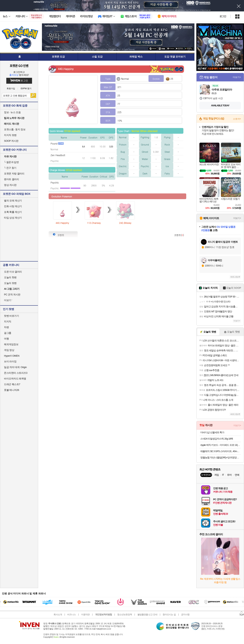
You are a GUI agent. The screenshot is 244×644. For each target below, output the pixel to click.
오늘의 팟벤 (10, 283)
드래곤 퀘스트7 (12, 384)
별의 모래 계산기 (13, 201)
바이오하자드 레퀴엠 (15, 379)
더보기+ (237, 77)
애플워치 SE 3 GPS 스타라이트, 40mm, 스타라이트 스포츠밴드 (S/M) (221, 451)
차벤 (6, 327)
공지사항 (185, 615)
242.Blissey (125, 223)
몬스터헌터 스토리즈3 (16, 373)
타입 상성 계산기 (13, 218)
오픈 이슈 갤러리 (13, 272)
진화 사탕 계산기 (13, 206)
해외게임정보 (11, 344)
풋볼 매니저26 (12, 390)
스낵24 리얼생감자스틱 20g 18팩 (217, 439)
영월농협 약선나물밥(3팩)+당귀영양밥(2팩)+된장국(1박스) (221, 458)
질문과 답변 (11, 162)
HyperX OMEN (12, 356)
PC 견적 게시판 (12, 295)
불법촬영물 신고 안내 (147, 615)
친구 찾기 (10, 168)
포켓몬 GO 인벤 (19, 66)
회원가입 (11, 89)
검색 (33, 95)
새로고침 (234, 277)
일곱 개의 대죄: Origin (15, 367)
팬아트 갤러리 (11, 179)
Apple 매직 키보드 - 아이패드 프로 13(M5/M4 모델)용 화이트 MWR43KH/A (221, 445)
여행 (6, 339)
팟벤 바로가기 (11, 316)
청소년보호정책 (125, 615)
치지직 (8, 322)
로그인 (223, 16)
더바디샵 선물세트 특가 (212, 432)
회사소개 (58, 615)
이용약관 (85, 615)
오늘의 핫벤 (10, 277)
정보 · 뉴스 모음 (12, 112)
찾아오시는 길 (169, 615)
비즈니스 (71, 615)
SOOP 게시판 (11, 141)
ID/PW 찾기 (26, 89)
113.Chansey (94, 223)
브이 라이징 (10, 361)
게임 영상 (9, 350)
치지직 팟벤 (10, 135)
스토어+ (237, 119)
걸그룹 (8, 333)
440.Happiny (62, 223)
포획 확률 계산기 (13, 212)
